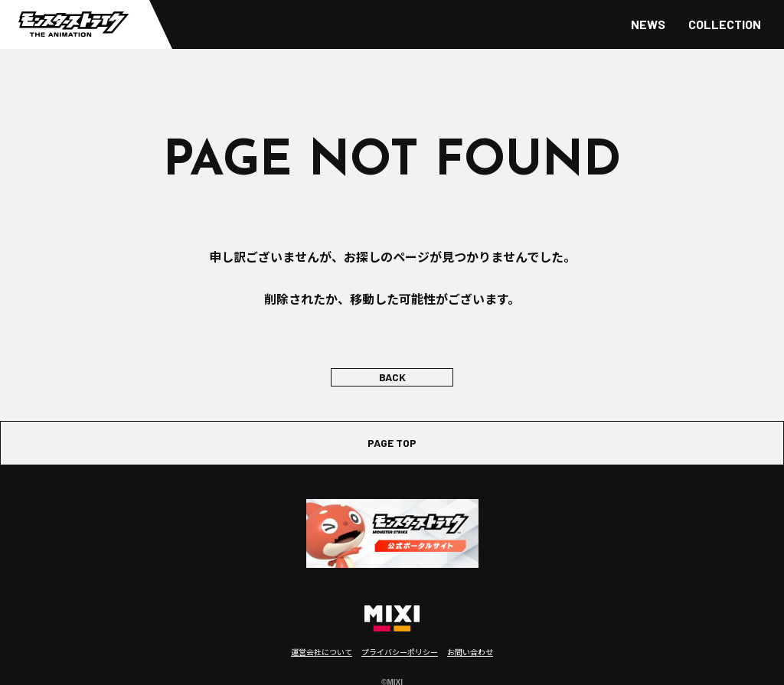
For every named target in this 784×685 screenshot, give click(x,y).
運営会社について (322, 652)
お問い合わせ (470, 652)
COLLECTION (725, 24)
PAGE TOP (392, 443)
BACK (392, 377)
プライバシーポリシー (400, 652)
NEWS (648, 24)
